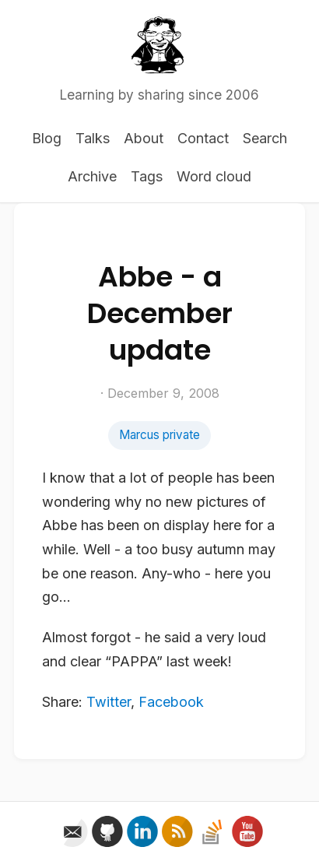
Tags (147, 176)
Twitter (109, 702)
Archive (92, 176)
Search (265, 138)
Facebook (171, 702)
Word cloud (214, 176)
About (144, 138)
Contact (203, 138)
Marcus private (159, 435)
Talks (93, 138)
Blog (47, 138)
